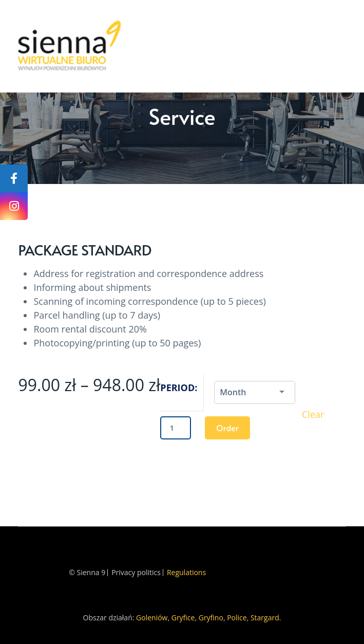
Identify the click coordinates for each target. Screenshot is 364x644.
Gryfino (211, 618)
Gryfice (183, 618)
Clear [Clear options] (313, 414)
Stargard (265, 618)
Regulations (186, 573)
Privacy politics (136, 573)
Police (237, 618)
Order (227, 428)
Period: (179, 388)
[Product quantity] (176, 428)
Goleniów (152, 618)
